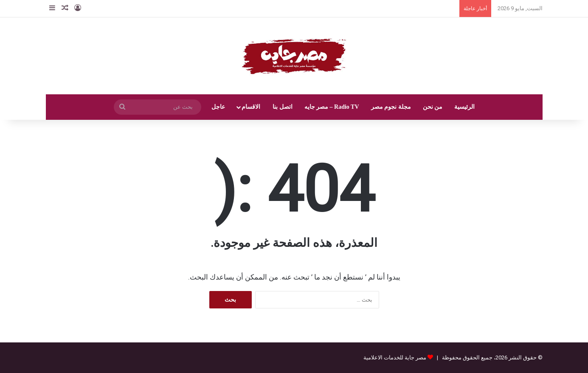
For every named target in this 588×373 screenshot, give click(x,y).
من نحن (433, 107)
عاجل (218, 107)
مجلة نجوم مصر (391, 107)
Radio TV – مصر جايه (332, 107)
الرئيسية (464, 107)
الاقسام (251, 107)
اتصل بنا (283, 107)
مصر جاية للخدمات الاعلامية (395, 357)
